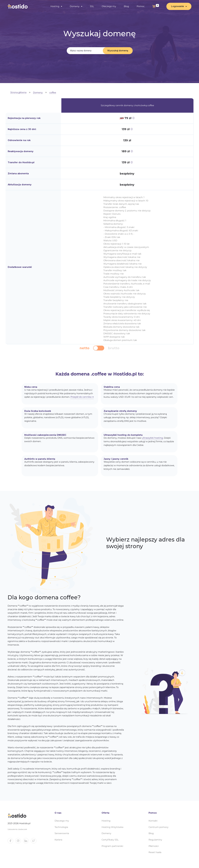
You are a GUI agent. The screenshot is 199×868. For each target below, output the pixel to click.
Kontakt (153, 821)
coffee (53, 93)
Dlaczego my (109, 6)
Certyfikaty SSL (110, 840)
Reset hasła (155, 852)
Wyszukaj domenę (118, 51)
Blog (126, 6)
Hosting (55, 6)
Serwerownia (62, 833)
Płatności (154, 846)
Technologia (61, 827)
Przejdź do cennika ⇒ (82, 397)
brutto (114, 348)
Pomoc (141, 6)
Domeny (75, 6)
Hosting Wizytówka (112, 827)
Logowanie (178, 6)
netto (85, 348)
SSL (92, 6)
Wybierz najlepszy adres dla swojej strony (145, 543)
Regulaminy (155, 840)
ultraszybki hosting (152, 438)
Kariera (58, 840)
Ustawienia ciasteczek (17, 829)
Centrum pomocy (159, 827)
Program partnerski (112, 846)
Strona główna (18, 93)
